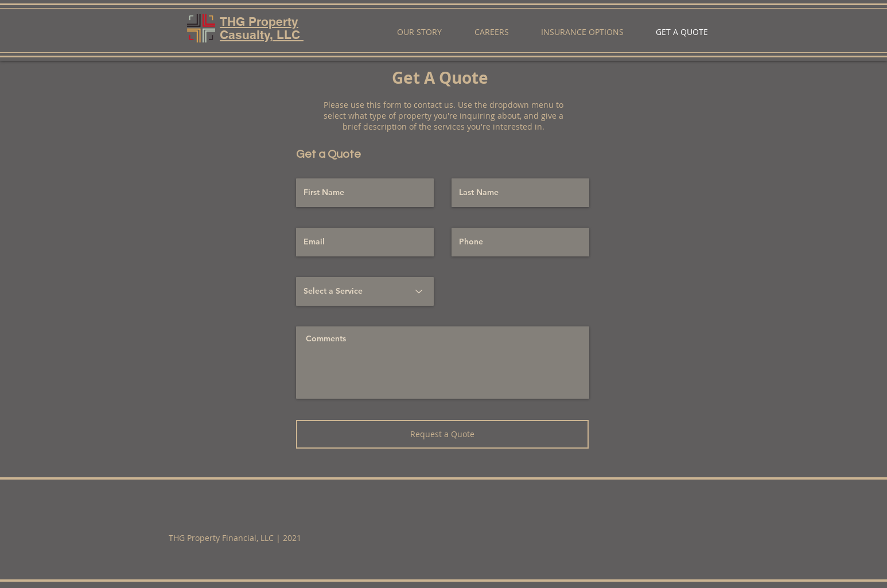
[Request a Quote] (442, 434)
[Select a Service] (365, 291)
